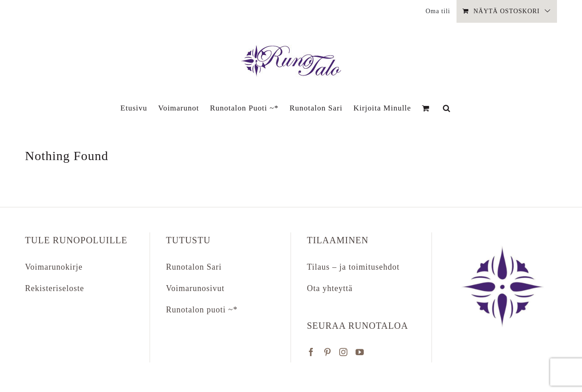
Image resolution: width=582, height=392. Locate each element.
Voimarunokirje (54, 267)
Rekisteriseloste (55, 288)
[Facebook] (311, 352)
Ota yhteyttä (330, 288)
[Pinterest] (328, 352)
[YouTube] (360, 352)
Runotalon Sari (194, 267)
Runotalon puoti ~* (202, 310)
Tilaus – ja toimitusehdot (353, 267)
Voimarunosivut (195, 288)
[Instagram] (344, 352)
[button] (447, 108)
